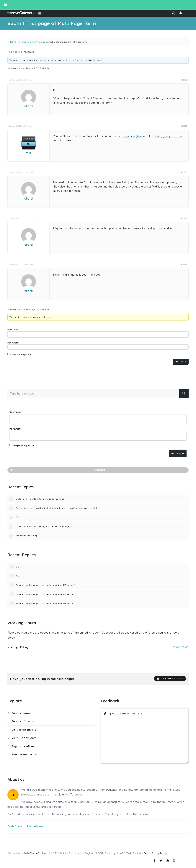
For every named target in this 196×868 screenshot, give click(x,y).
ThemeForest (36, 826)
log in (125, 136)
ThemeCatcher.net (24, 754)
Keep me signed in (21, 355)
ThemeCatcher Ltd (40, 853)
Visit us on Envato (24, 730)
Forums (22, 42)
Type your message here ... (126, 713)
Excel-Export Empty (27, 535)
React (147, 853)
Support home (21, 713)
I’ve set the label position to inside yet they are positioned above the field (57, 508)
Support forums (23, 721)
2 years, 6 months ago (77, 60)
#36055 (184, 264)
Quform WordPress (38, 42)
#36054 (184, 218)
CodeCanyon (16, 826)
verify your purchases (169, 136)
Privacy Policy (159, 853)
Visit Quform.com (24, 738)
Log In (183, 362)
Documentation (169, 679)
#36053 (184, 172)
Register (58, 470)
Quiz (18, 517)
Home (13, 42)
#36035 (184, 80)
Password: (13, 343)
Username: (14, 329)
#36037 (184, 126)
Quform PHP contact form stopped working (40, 499)
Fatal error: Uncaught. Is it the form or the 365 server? (46, 585)
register (138, 136)
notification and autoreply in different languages (43, 526)
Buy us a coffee (23, 746)
